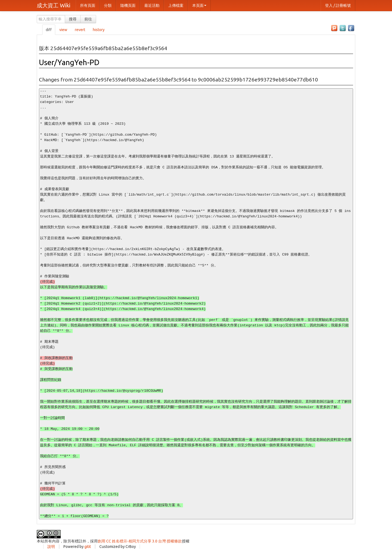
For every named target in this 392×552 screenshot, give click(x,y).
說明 (51, 547)
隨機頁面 (128, 5)
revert (80, 30)
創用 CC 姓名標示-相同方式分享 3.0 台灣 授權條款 (140, 541)
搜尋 (73, 19)
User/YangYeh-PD (69, 62)
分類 (108, 5)
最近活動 (152, 5)
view (63, 30)
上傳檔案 (176, 5)
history (99, 30)
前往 (88, 19)
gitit (88, 547)
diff (49, 30)
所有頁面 (88, 5)
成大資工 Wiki (53, 5)
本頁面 (199, 5)
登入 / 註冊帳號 (338, 5)
